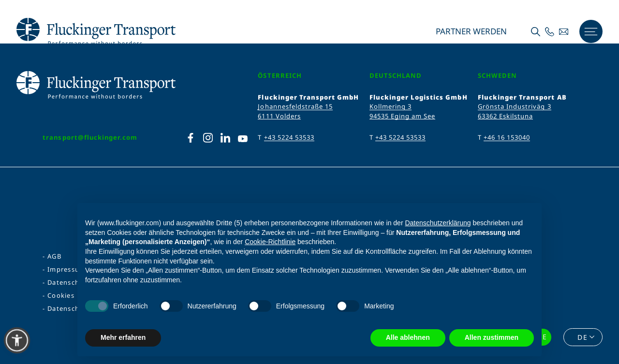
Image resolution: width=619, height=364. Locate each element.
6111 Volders (279, 116)
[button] (17, 340)
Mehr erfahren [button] (123, 337)
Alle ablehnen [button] (408, 337)
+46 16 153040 (507, 137)
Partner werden (470, 31)
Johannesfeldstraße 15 (295, 106)
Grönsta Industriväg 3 (515, 106)
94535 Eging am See (403, 116)
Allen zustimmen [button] (492, 337)
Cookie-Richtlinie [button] (270, 242)
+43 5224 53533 (289, 137)
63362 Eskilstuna (506, 116)
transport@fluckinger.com (90, 137)
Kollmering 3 (391, 106)
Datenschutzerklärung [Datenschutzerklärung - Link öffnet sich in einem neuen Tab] (438, 223)
